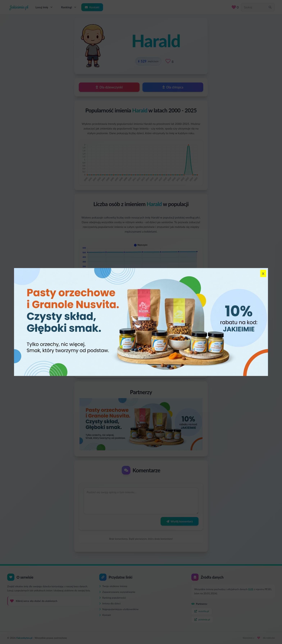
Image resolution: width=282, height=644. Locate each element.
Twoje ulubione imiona (113, 586)
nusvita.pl (202, 611)
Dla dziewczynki (109, 87)
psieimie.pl (202, 619)
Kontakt (92, 7)
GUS (251, 589)
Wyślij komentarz (180, 521)
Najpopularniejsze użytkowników (119, 609)
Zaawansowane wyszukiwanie (117, 592)
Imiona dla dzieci (110, 603)
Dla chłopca (173, 87)
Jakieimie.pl (19, 7)
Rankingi (69, 7)
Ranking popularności (113, 598)
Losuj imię (44, 7)
